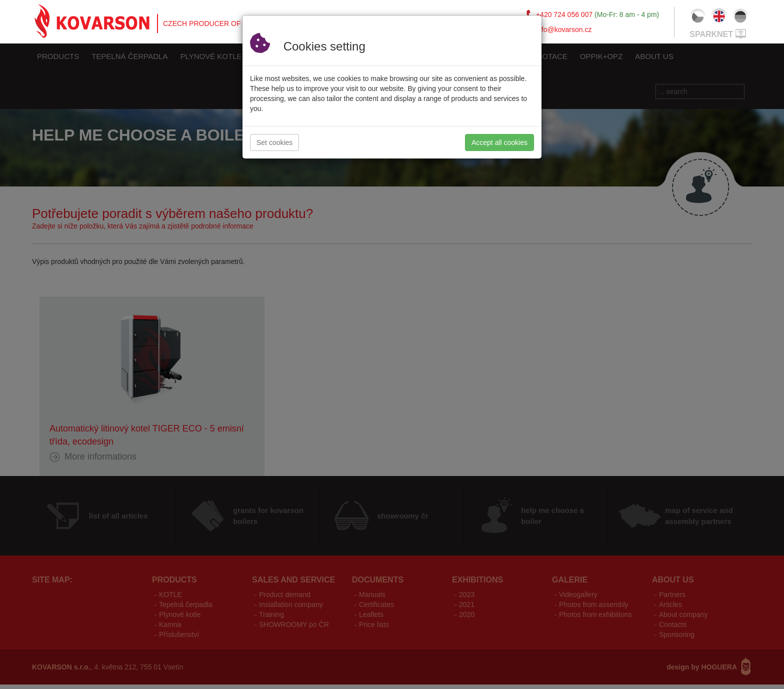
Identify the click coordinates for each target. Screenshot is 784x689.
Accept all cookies (499, 142)
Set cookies (274, 142)
